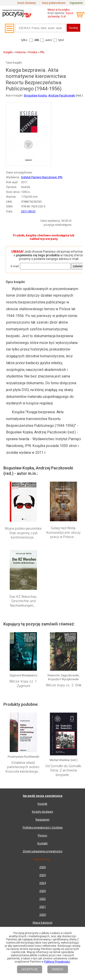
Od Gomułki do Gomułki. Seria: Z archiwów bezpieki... (64, 770)
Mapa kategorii (42, 923)
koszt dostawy (27, 3)
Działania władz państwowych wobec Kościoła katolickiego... (23, 767)
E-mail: (15, 266)
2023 (43, 891)
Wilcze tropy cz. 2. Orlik (64, 685)
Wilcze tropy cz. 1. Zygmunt (23, 684)
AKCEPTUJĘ (30, 969)
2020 (43, 915)
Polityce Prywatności (57, 962)
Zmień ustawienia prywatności (42, 851)
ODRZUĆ (58, 969)
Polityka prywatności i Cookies (43, 827)
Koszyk (42, 804)
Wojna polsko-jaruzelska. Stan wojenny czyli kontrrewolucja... (23, 533)
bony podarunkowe (54, 3)
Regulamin (42, 820)
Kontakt (42, 843)
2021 (43, 907)
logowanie (76, 3)
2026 (43, 867)
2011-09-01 (28, 211)
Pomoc (42, 835)
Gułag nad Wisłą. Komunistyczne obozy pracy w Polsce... (63, 532)
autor (49, 40)
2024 (43, 883)
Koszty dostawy (42, 812)
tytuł (61, 40)
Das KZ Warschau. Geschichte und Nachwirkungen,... (23, 601)
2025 (43, 875)
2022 (43, 899)
